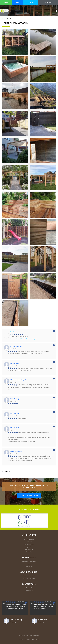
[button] (56, 11)
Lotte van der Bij (16, 620)
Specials (29, 547)
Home (4, 19)
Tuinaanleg (29, 552)
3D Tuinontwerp (29, 539)
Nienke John (42, 620)
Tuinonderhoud (29, 549)
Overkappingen (29, 544)
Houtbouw (29, 542)
